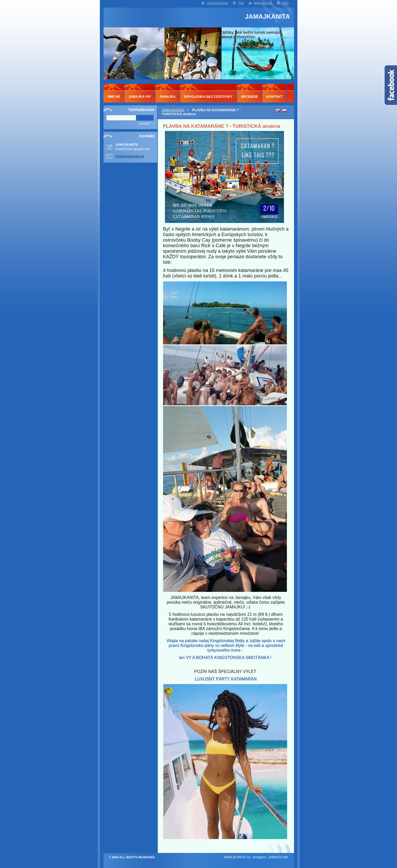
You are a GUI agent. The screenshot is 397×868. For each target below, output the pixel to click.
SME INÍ (114, 97)
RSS (286, 3)
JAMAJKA (168, 97)
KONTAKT (275, 97)
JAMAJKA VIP (140, 97)
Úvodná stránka (217, 3)
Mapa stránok (263, 3)
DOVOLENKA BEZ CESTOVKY (208, 97)
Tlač (241, 3)
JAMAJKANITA (173, 110)
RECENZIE (250, 97)
